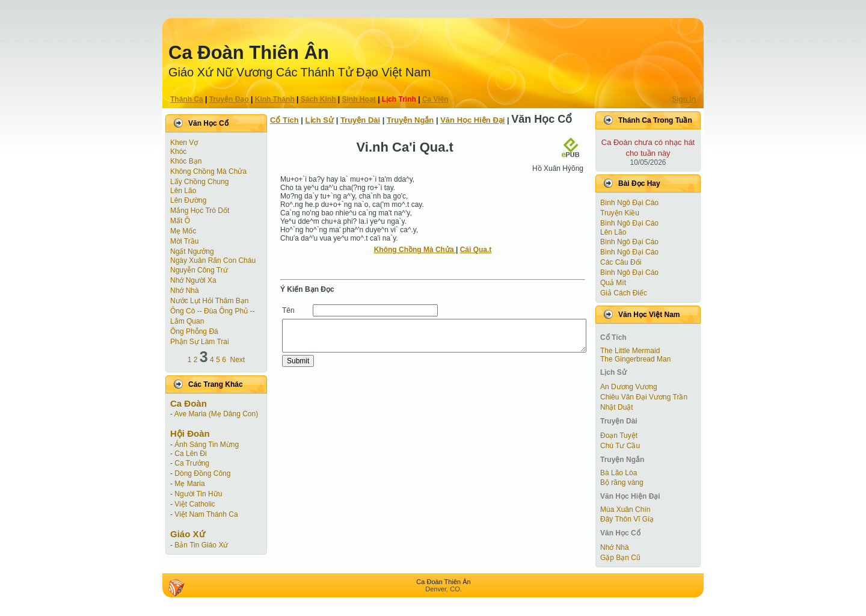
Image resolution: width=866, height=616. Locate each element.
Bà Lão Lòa (619, 473)
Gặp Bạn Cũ (620, 558)
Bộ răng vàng (622, 482)
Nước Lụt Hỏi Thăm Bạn (209, 301)
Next (238, 360)
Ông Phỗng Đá (194, 331)
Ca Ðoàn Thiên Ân (249, 53)
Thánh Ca (187, 99)
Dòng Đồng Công (202, 473)
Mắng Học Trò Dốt (200, 211)
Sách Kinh (318, 99)
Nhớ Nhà (185, 291)
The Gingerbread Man (635, 359)
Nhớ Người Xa (193, 280)
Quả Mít (613, 283)
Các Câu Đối (621, 262)
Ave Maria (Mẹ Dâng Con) (216, 414)
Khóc (178, 152)
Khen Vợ (184, 143)
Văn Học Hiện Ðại (472, 120)
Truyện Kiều (620, 213)
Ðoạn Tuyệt (619, 436)
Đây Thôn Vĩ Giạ (627, 519)
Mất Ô (180, 221)
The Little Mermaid (630, 351)
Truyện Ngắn (410, 120)
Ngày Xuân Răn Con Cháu (213, 260)
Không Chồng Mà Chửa (208, 171)
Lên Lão (183, 191)
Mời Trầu (184, 241)
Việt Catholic (195, 504)
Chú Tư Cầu (620, 446)
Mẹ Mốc (183, 231)
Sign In (684, 99)
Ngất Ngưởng (192, 251)
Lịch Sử (320, 120)
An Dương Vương (629, 387)
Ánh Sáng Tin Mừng (207, 445)
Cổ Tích (284, 120)
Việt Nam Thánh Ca (206, 514)
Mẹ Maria (189, 484)
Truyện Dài (360, 120)
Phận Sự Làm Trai (200, 342)
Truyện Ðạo (229, 99)
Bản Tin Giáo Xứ (201, 545)
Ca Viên (435, 99)
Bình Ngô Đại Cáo (629, 203)
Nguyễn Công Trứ (199, 270)
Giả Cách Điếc (624, 293)
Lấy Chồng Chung (199, 182)
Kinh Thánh (275, 99)
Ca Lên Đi (190, 454)
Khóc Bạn (186, 161)
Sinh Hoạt (359, 99)
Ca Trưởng (192, 463)
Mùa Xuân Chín (625, 510)
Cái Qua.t (476, 250)
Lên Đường (188, 200)
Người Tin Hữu (198, 494)
